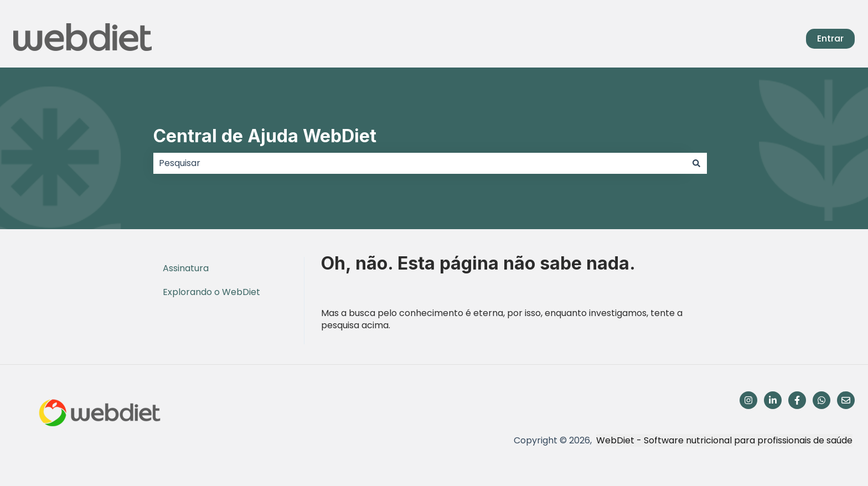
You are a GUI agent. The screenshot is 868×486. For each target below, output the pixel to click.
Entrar (830, 38)
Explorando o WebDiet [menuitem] (211, 292)
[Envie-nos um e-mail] (846, 400)
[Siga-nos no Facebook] (797, 400)
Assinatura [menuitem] (186, 268)
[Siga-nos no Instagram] (748, 400)
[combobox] (420, 163)
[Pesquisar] (696, 163)
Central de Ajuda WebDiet (265, 136)
